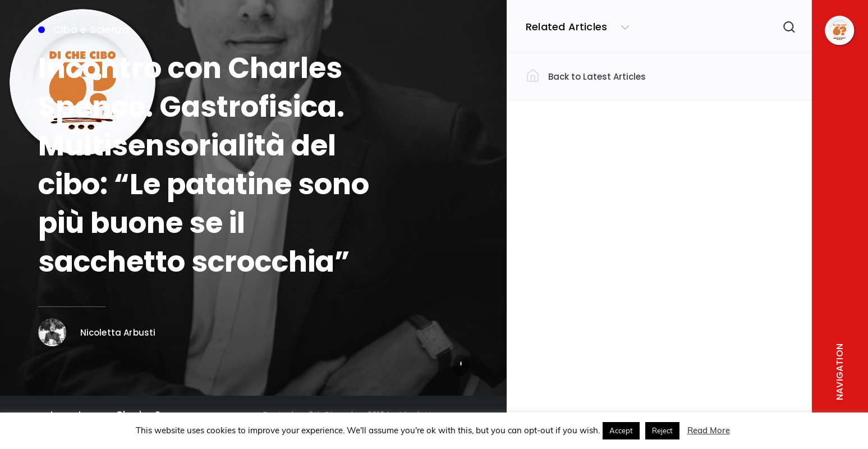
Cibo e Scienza (84, 29)
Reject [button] (662, 430)
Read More (709, 430)
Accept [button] (621, 430)
